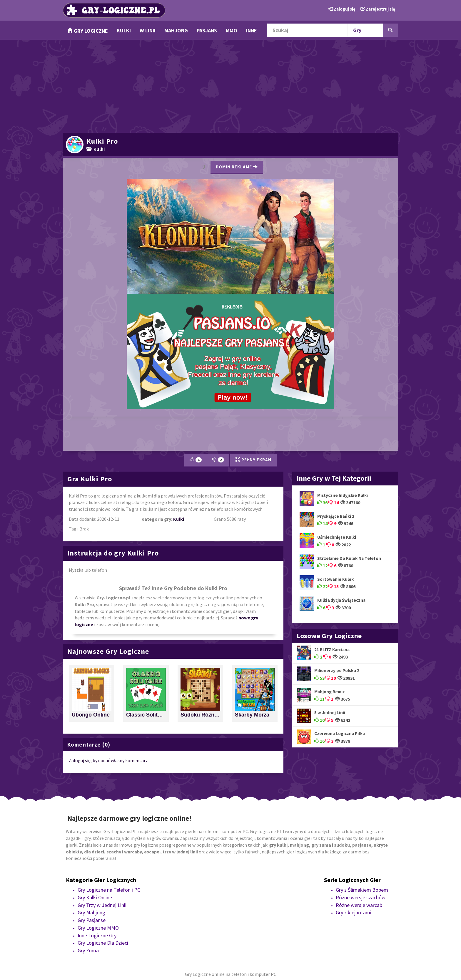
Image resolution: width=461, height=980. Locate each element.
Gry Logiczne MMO (98, 928)
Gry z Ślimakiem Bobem (362, 890)
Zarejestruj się (378, 9)
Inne (252, 30)
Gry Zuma (88, 950)
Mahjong (176, 30)
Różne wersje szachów (361, 897)
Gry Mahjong (91, 912)
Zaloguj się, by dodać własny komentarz (108, 760)
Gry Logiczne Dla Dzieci (103, 943)
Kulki (124, 30)
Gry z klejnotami (354, 912)
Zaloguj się (342, 9)
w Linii (148, 30)
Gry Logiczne (88, 31)
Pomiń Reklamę (237, 167)
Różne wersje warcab (359, 905)
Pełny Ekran (253, 460)
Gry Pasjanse (92, 920)
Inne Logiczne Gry (97, 935)
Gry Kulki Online (95, 897)
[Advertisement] (230, 85)
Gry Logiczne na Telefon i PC (109, 890)
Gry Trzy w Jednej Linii (102, 905)
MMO (232, 30)
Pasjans (207, 30)
